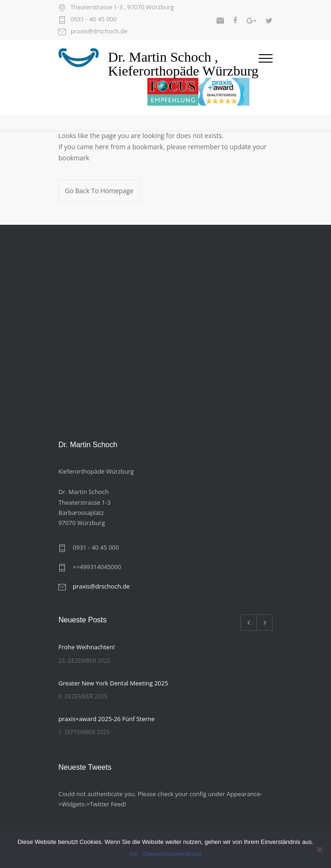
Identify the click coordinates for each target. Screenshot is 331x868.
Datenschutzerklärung (172, 854)
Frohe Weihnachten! (87, 647)
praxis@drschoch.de (99, 32)
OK (134, 854)
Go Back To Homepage (99, 191)
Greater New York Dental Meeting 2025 (113, 683)
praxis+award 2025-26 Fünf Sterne (107, 719)
